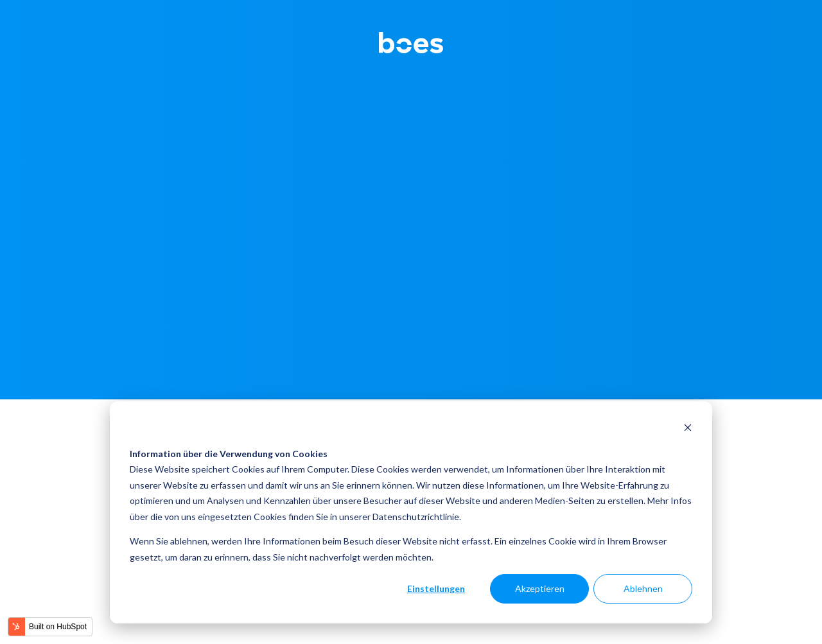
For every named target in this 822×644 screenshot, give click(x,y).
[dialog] (411, 512)
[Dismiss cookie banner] (688, 429)
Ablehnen (643, 588)
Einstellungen (436, 588)
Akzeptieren (540, 588)
